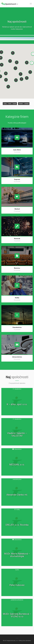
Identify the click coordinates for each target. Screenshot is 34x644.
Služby (17, 298)
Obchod (17, 209)
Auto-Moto (17, 150)
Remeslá (17, 239)
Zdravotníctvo (17, 357)
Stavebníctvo (17, 327)
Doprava (17, 179)
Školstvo (17, 268)
